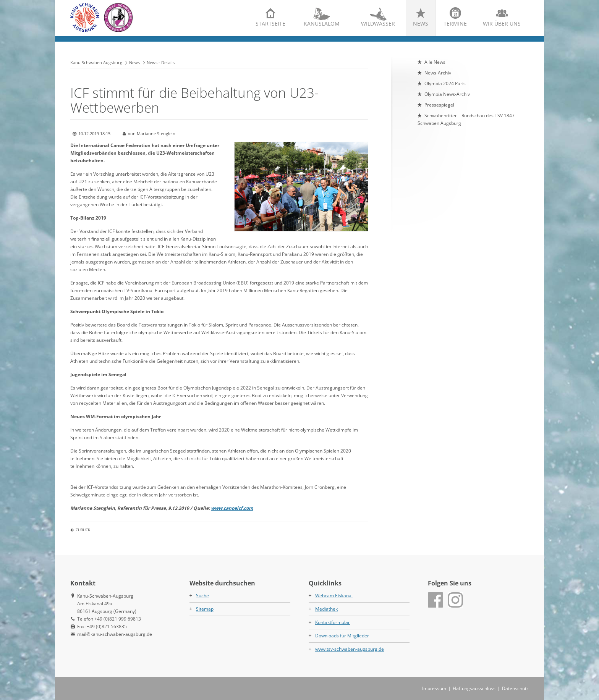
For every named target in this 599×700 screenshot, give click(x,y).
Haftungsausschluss (474, 688)
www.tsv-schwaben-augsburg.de (350, 649)
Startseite (270, 23)
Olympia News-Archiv (447, 94)
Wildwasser (378, 23)
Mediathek (326, 609)
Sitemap (205, 609)
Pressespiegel (439, 105)
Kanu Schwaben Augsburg (96, 62)
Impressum (434, 688)
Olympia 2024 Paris (445, 83)
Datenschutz (515, 688)
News (421, 23)
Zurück (83, 530)
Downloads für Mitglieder (342, 636)
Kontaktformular (333, 622)
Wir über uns (502, 23)
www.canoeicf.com (232, 508)
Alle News (435, 62)
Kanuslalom (322, 23)
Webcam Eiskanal (334, 596)
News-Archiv (438, 73)
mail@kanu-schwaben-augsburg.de (115, 634)
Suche (202, 596)
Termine (455, 23)
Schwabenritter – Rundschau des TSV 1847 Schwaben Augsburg (466, 119)
